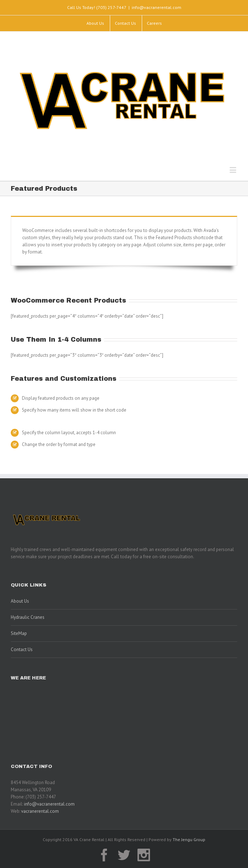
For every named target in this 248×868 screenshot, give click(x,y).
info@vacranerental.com (156, 7)
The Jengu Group (189, 839)
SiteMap (19, 633)
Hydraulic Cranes (28, 617)
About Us (20, 601)
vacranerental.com (40, 811)
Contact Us (22, 649)
